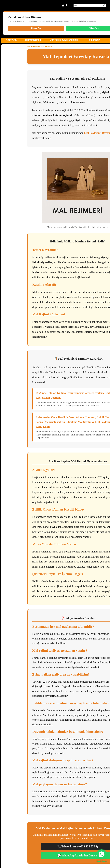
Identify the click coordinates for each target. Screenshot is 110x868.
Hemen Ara (36, 28)
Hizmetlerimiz (33, 40)
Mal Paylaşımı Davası (97, 133)
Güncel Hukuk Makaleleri (64, 40)
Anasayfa (11, 40)
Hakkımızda (93, 40)
